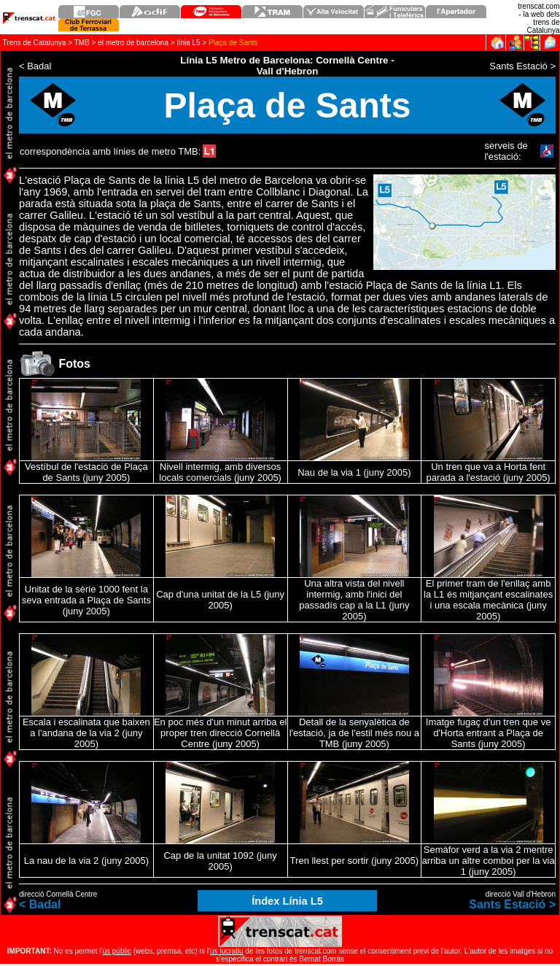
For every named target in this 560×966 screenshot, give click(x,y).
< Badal (40, 904)
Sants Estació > (512, 904)
